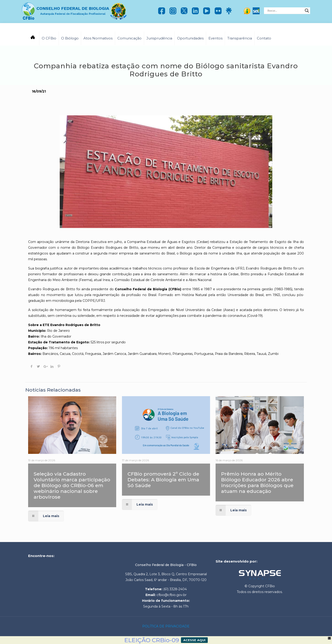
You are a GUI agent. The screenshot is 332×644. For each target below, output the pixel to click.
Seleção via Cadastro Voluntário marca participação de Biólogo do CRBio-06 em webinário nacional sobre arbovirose (72, 485)
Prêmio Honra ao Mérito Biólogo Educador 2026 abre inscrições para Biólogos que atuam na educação (257, 482)
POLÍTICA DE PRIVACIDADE (166, 626)
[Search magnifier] (307, 11)
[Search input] (285, 11)
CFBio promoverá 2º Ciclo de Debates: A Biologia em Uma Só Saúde (163, 480)
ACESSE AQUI (194, 640)
